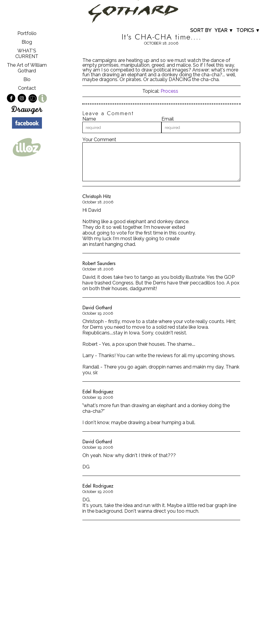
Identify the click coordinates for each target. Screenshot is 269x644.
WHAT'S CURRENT (27, 54)
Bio (27, 79)
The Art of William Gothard (27, 68)
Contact (27, 88)
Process (169, 91)
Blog (27, 42)
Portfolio (27, 33)
